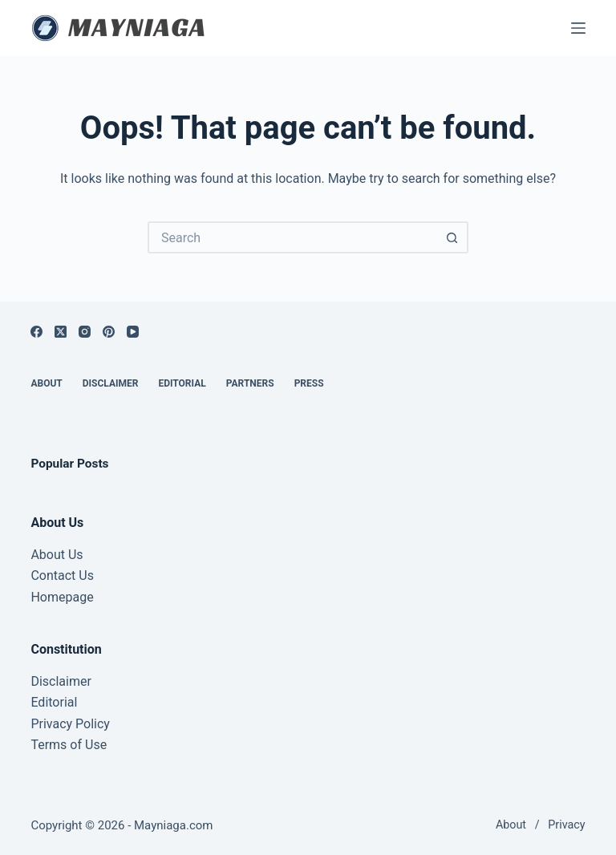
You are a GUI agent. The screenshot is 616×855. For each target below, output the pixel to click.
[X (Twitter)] (61, 332)
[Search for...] (292, 237)
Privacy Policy (70, 724)
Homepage (62, 597)
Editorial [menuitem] (182, 383)
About (511, 825)
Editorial (54, 702)
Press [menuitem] (309, 383)
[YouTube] (133, 332)
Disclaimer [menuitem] (111, 383)
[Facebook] (36, 332)
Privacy (566, 825)
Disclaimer (61, 681)
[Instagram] (85, 332)
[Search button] (452, 237)
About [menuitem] (46, 383)
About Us (57, 555)
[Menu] (578, 28)
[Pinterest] (109, 332)
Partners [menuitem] (250, 383)
